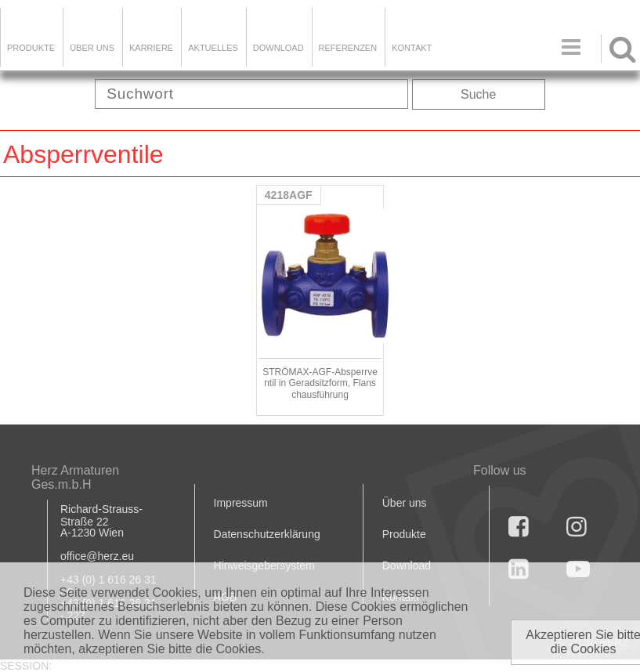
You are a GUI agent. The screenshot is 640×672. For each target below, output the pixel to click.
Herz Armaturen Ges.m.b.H (75, 477)
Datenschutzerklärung (267, 534)
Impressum (241, 503)
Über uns (405, 503)
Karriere (151, 48)
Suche (478, 94)
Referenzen (348, 48)
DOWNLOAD (278, 48)
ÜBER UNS (92, 48)
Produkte (31, 48)
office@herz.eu (97, 556)
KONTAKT (412, 48)
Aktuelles (213, 48)
